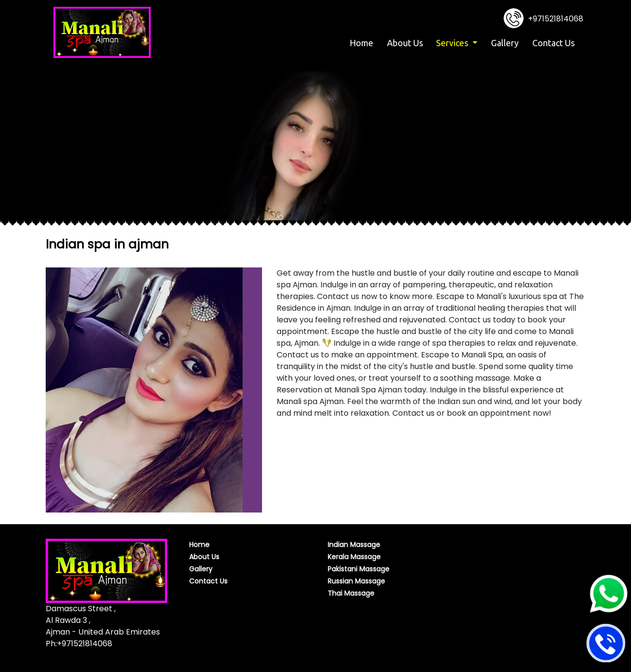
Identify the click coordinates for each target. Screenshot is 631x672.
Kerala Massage (354, 557)
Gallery (505, 43)
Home (363, 42)
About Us (405, 43)
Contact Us (553, 43)
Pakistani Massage (359, 569)
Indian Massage (354, 545)
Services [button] (453, 43)
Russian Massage (356, 581)
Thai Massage (351, 593)
